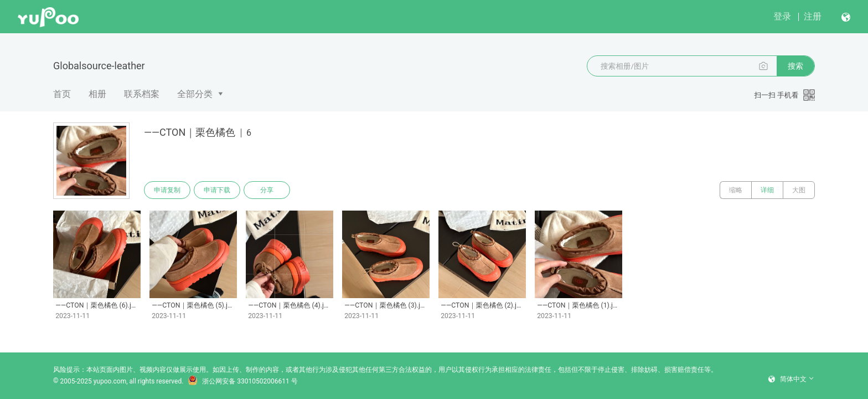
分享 (267, 190)
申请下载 (217, 190)
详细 (767, 190)
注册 (813, 16)
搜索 (795, 66)
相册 (97, 94)
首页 (62, 94)
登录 (782, 16)
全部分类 (195, 94)
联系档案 (142, 94)
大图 (799, 190)
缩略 (736, 190)
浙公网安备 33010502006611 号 (242, 381)
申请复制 (167, 190)
